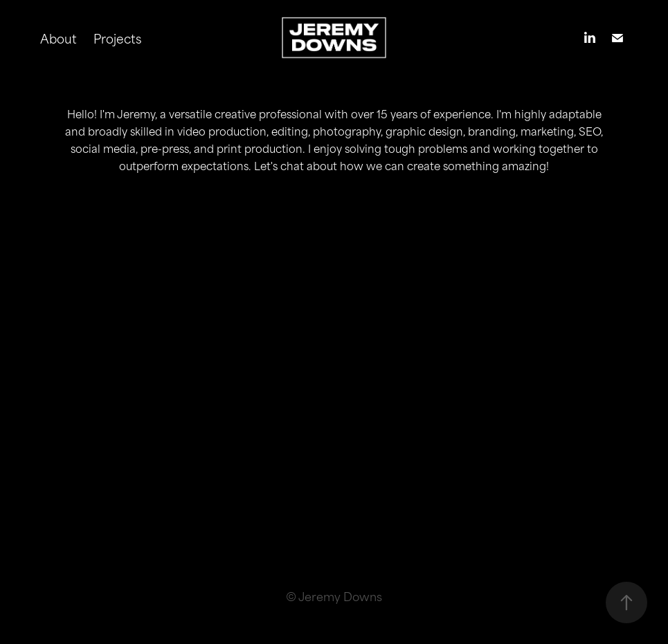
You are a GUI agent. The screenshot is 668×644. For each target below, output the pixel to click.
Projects (117, 38)
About (58, 38)
